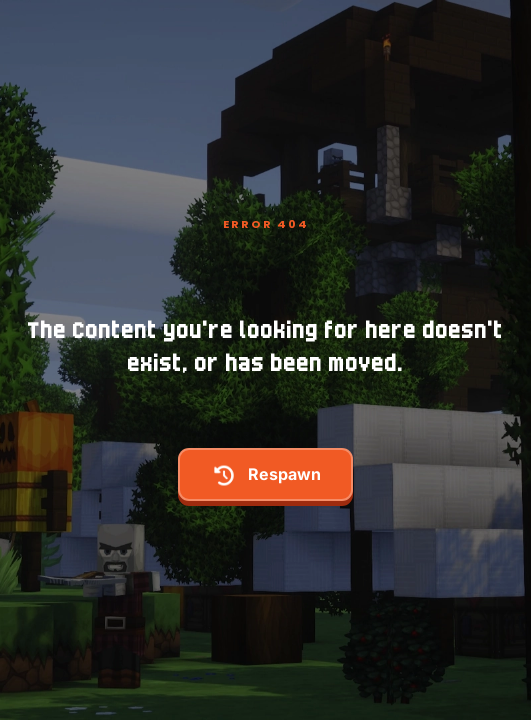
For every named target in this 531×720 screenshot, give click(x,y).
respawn (266, 475)
